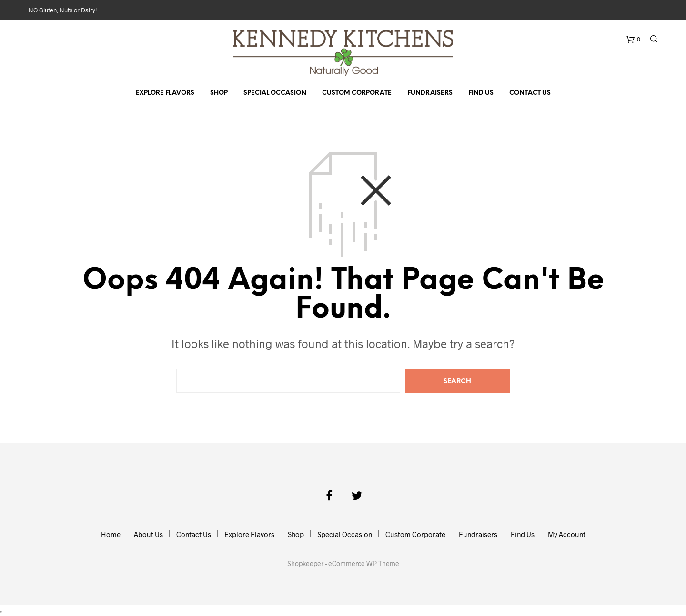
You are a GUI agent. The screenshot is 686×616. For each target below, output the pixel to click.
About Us (148, 534)
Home (111, 534)
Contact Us (530, 93)
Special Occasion (275, 93)
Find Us (481, 93)
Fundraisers (430, 93)
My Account (567, 534)
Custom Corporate (357, 93)
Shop (219, 93)
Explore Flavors (165, 93)
